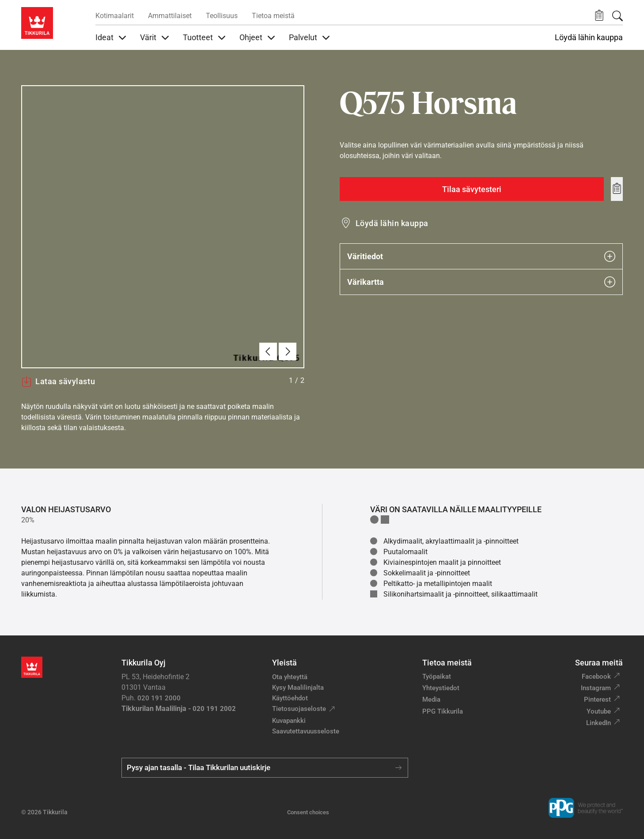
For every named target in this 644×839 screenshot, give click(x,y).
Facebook (596, 676)
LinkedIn (599, 723)
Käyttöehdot (290, 698)
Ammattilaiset (170, 16)
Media (431, 699)
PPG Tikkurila (443, 711)
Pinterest (597, 699)
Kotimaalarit (115, 16)
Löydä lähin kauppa (589, 38)
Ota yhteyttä (290, 677)
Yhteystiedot (441, 688)
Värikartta (481, 282)
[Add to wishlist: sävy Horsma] (617, 189)
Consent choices (308, 812)
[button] (599, 16)
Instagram (596, 688)
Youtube (599, 711)
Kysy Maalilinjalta (298, 688)
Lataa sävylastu (58, 382)
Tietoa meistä (273, 16)
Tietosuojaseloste (299, 709)
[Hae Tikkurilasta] (617, 16)
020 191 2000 (159, 698)
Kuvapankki (289, 721)
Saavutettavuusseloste (306, 731)
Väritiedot (481, 256)
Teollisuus (222, 16)
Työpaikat (437, 676)
